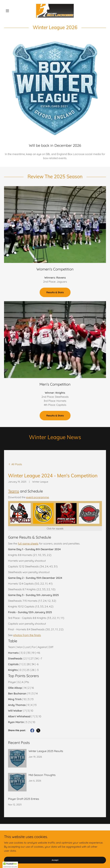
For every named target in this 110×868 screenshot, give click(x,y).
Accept (55, 860)
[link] (55, 11)
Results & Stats (55, 292)
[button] (12, 11)
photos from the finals (27, 635)
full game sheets (28, 543)
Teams (14, 491)
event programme (38, 497)
